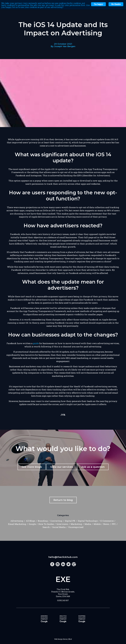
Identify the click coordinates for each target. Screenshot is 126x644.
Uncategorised (76, 527)
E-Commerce (107, 521)
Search (46, 527)
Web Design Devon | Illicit (63, 639)
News (106, 524)
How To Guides (46, 524)
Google (32, 524)
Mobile (97, 524)
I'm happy (98, 4)
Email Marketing (17, 524)
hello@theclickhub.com (63, 557)
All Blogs (31, 521)
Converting (56, 521)
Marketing (76, 524)
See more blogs (32, 467)
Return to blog (63, 500)
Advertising (17, 521)
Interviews (62, 524)
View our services (62, 467)
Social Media (59, 527)
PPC (114, 524)
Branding (43, 521)
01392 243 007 (63, 600)
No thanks (116, 4)
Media (88, 524)
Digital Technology (88, 521)
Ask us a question (93, 467)
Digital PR (70, 521)
